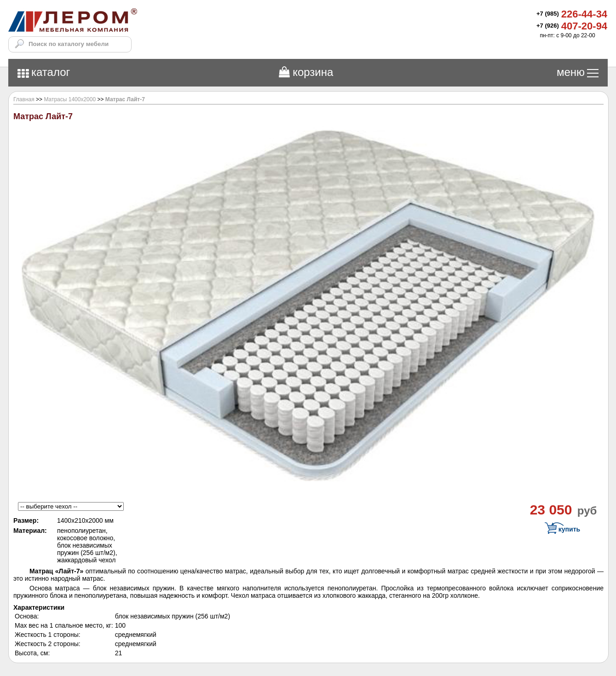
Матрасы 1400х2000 (70, 99)
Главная (24, 99)
